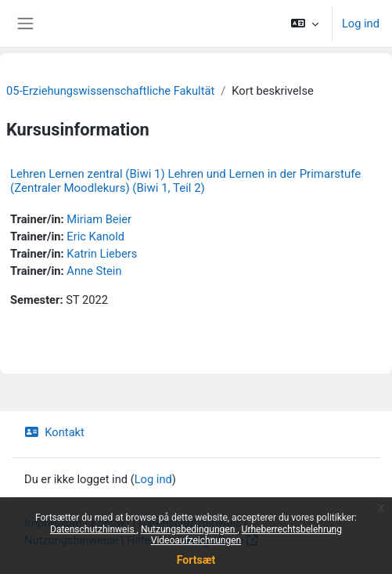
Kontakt (54, 432)
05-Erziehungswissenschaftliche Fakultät (110, 91)
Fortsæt (196, 560)
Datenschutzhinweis (94, 529)
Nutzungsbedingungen (189, 529)
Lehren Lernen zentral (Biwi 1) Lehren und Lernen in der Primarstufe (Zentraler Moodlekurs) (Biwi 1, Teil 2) (185, 181)
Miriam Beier (99, 219)
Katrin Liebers (102, 254)
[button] (305, 23)
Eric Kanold (95, 236)
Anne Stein (94, 271)
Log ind (361, 23)
